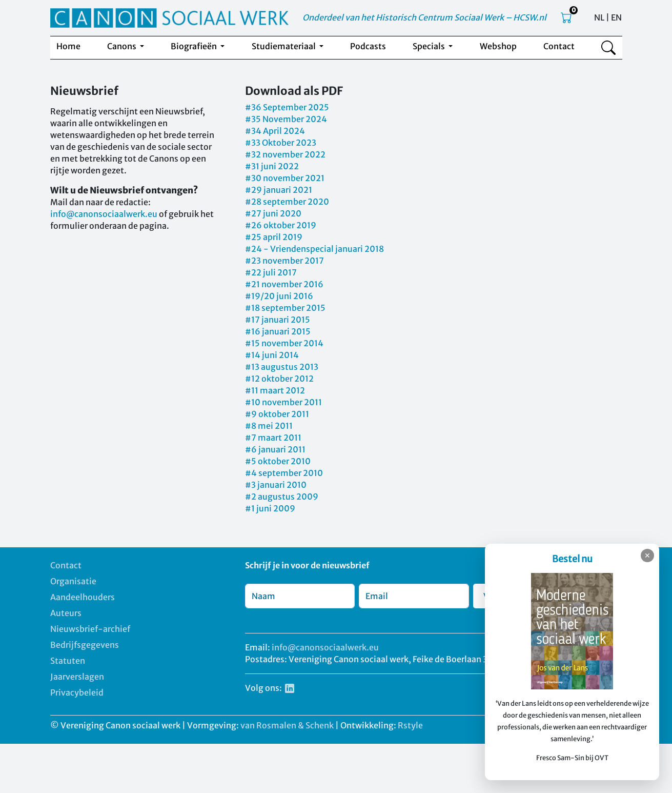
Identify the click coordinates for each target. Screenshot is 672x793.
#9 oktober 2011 (277, 414)
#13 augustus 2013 (282, 367)
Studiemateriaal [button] (284, 46)
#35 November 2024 (286, 119)
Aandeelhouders (83, 597)
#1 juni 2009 (270, 508)
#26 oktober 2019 (281, 225)
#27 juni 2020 (273, 213)
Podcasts (368, 46)
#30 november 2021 (285, 178)
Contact (559, 46)
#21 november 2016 (284, 284)
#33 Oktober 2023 (281, 143)
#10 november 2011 (283, 402)
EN (616, 17)
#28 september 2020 (287, 202)
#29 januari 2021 (279, 190)
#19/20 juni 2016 (279, 296)
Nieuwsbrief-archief (90, 629)
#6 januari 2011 (275, 449)
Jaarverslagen (77, 677)
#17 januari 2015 (278, 320)
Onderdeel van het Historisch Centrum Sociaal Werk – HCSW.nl (424, 17)
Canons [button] (123, 46)
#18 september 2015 (285, 308)
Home (68, 46)
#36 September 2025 (287, 107)
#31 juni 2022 (272, 166)
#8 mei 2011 (269, 426)
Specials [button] (430, 46)
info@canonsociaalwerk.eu (104, 214)
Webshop (498, 46)
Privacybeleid (77, 692)
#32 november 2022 (285, 154)
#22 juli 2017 (271, 272)
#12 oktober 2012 (279, 379)
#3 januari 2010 (276, 485)
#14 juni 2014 (272, 355)
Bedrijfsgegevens (85, 645)
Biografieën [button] (195, 46)
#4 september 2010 (284, 473)
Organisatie (73, 581)
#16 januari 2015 (278, 331)
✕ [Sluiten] (647, 556)
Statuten (68, 661)
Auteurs (66, 613)
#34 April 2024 (275, 131)
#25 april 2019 (274, 237)
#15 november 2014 (284, 343)
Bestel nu (572, 559)
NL (599, 17)
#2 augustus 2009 (282, 497)
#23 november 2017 (284, 261)
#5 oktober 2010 (278, 461)
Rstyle (410, 725)
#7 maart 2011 (273, 438)
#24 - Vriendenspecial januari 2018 (314, 249)
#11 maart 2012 (275, 390)
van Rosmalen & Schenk (287, 725)
